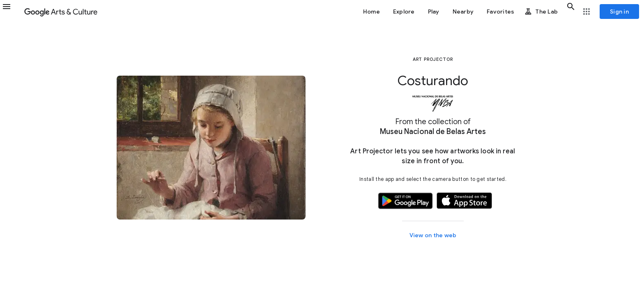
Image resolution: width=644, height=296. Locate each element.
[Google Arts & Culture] (61, 12)
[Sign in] (619, 12)
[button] (11, 12)
